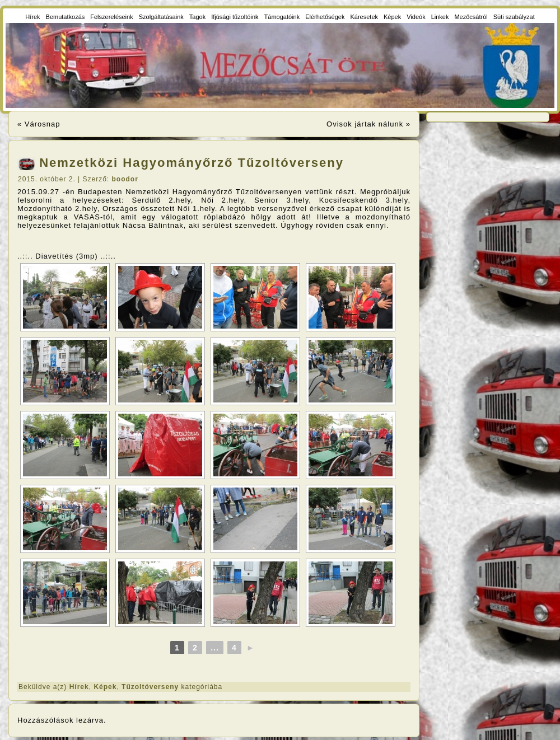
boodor (125, 179)
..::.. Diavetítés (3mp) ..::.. (67, 256)
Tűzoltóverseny (150, 687)
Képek (105, 687)
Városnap (43, 124)
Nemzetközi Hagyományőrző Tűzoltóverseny (192, 163)
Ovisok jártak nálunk (365, 124)
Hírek (79, 687)
